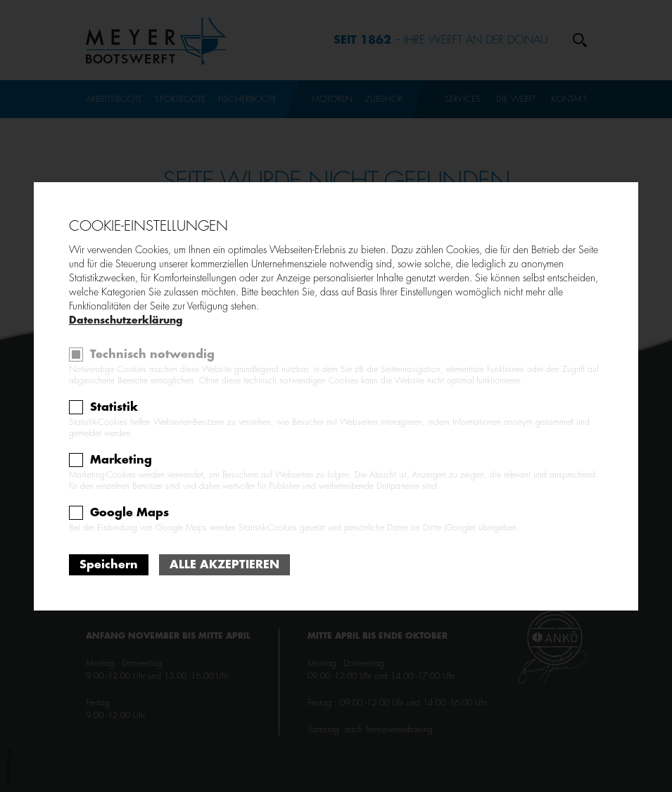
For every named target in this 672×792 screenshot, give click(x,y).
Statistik (114, 407)
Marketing (121, 460)
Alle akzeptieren (224, 565)
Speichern (109, 565)
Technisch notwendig (152, 355)
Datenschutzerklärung (126, 320)
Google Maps (129, 513)
